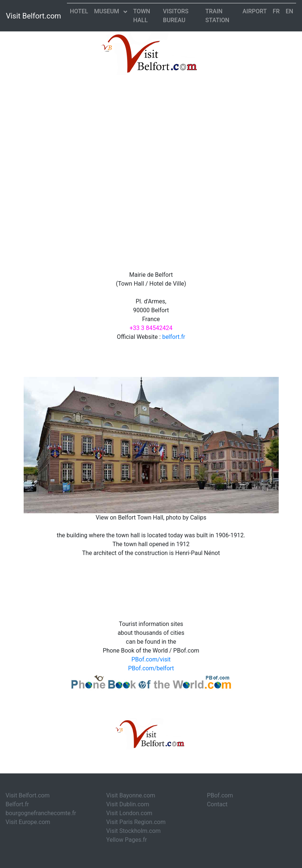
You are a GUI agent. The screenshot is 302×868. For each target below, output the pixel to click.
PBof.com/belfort (151, 668)
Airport (255, 11)
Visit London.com (129, 813)
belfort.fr (174, 337)
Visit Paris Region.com (136, 822)
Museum (108, 11)
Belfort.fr (17, 804)
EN (289, 11)
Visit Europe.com (28, 822)
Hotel (79, 11)
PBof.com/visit (151, 659)
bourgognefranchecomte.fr (41, 813)
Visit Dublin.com (128, 804)
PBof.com (220, 795)
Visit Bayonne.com (130, 795)
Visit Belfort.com (33, 16)
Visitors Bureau (176, 16)
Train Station (217, 16)
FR (276, 11)
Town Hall (142, 16)
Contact (217, 804)
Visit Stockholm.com (133, 831)
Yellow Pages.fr (126, 840)
